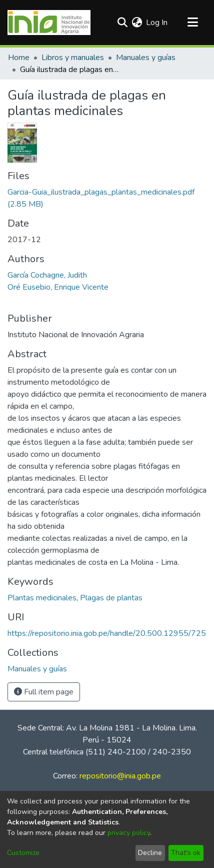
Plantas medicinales (42, 598)
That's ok (186, 853)
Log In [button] (157, 23)
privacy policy (129, 833)
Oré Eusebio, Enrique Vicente (58, 287)
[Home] (49, 23)
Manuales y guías (146, 58)
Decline (150, 853)
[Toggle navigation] (192, 23)
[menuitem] (137, 23)
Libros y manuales (73, 58)
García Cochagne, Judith (47, 275)
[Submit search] (122, 23)
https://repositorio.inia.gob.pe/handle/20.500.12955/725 (107, 633)
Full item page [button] (44, 692)
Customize (23, 853)
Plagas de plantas (111, 598)
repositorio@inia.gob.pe (120, 776)
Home (19, 58)
